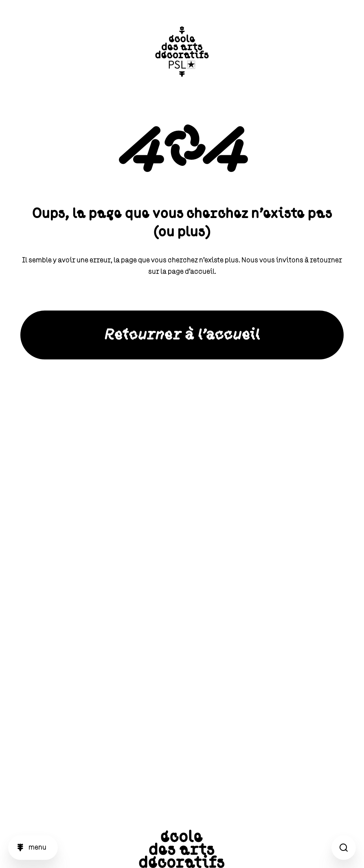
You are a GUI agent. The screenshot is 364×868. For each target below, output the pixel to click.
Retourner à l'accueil (182, 335)
